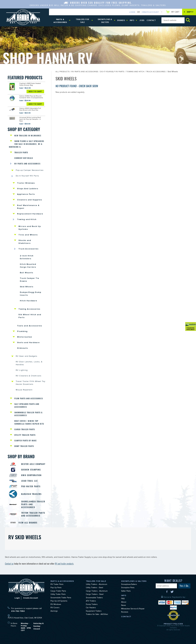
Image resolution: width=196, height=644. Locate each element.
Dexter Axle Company (33, 464)
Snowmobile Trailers (94, 598)
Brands (121, 20)
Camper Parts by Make (26, 441)
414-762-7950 (18, 611)
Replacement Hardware (30, 214)
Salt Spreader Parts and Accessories (27, 405)
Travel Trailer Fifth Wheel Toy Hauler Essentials (31, 383)
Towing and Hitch (27, 219)
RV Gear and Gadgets (27, 356)
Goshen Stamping (31, 470)
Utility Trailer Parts (25, 435)
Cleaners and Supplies (30, 200)
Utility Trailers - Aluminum (97, 585)
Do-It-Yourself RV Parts (27, 176)
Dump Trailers (92, 605)
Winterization (25, 337)
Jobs (142, 20)
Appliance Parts (26, 194)
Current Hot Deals (24, 158)
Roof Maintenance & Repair (28, 207)
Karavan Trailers (31, 494)
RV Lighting (22, 370)
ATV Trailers (91, 601)
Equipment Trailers (94, 611)
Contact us (9, 564)
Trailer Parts (21, 152)
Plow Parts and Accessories (29, 398)
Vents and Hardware (28, 343)
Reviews (125, 612)
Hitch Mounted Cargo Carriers (28, 266)
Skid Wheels (27, 287)
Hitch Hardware (29, 301)
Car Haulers (91, 608)
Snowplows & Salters (105, 21)
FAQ (123, 599)
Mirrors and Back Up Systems (30, 228)
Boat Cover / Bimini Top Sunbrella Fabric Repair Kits (29, 422)
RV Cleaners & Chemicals (29, 376)
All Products (63, 72)
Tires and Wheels (28, 235)
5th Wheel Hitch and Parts (30, 316)
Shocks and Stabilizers (25, 242)
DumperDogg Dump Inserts (31, 294)
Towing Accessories (29, 309)
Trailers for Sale (82, 21)
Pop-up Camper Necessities (30, 171)
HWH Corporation (31, 475)
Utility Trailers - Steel (94, 588)
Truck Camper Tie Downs (30, 280)
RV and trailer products (64, 564)
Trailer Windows (26, 183)
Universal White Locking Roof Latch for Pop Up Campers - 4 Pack (30, 120)
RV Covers (55, 608)
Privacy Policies (173, 624)
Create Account (150, 12)
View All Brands (28, 523)
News (124, 606)
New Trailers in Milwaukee (28, 136)
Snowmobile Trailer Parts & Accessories (29, 414)
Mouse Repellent (24, 390)
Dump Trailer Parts (24, 446)
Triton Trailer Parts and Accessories (33, 514)
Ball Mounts (26, 273)
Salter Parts (126, 591)
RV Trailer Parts (57, 585)
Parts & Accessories (60, 21)
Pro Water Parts (31, 486)
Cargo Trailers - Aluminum (97, 591)
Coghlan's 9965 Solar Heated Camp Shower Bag (30, 85)
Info (132, 20)
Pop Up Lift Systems (59, 601)
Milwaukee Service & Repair (133, 609)
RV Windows (56, 605)
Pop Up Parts (56, 588)
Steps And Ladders (28, 189)
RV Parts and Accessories (27, 164)
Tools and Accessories (30, 326)
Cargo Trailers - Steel (95, 595)
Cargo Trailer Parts (25, 429)
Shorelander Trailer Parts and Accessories (33, 504)
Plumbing (22, 331)
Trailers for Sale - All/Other (97, 615)
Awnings (54, 611)
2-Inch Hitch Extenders (27, 257)
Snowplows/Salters (129, 585)
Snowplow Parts (128, 588)
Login (132, 12)
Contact (151, 20)
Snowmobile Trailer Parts (61, 598)
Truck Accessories (29, 249)
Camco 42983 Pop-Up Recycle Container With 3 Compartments (31, 97)
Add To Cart (35, 92)
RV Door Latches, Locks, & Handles (29, 363)
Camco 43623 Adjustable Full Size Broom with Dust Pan (30, 110)
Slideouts (23, 348)
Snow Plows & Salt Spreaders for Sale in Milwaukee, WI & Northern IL (27, 144)
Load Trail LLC (30, 481)
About (124, 602)
